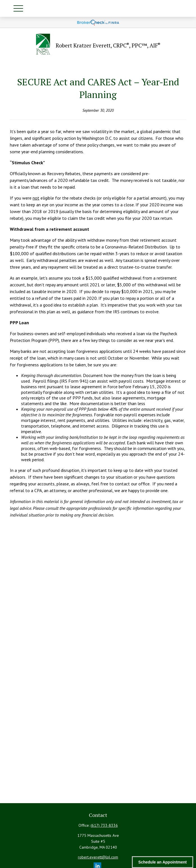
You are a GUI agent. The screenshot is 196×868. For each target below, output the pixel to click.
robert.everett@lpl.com (98, 857)
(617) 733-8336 (104, 825)
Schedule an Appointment (163, 862)
